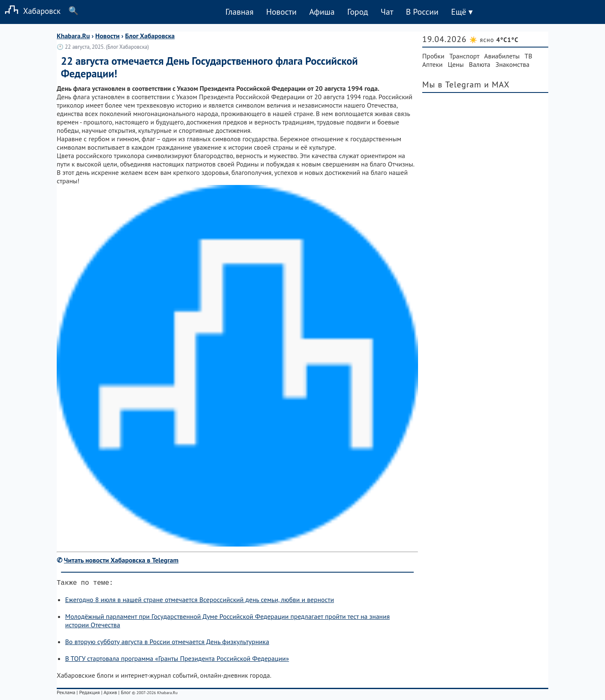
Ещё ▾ (462, 12)
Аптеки (433, 64)
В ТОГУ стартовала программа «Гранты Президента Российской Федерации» (177, 660)
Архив (110, 694)
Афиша (322, 12)
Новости (281, 12)
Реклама (66, 694)
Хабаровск (30, 11)
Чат (387, 12)
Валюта (480, 64)
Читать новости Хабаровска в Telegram (121, 560)
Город (358, 12)
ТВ (529, 56)
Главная (239, 12)
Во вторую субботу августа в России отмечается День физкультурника (167, 643)
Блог (126, 694)
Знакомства (512, 64)
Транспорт (464, 56)
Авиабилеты (502, 56)
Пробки (433, 56)
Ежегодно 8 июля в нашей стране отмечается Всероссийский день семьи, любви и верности (200, 601)
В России (422, 12)
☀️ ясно (494, 40)
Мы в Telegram (452, 85)
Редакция (89, 694)
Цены (456, 64)
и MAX (497, 85)
